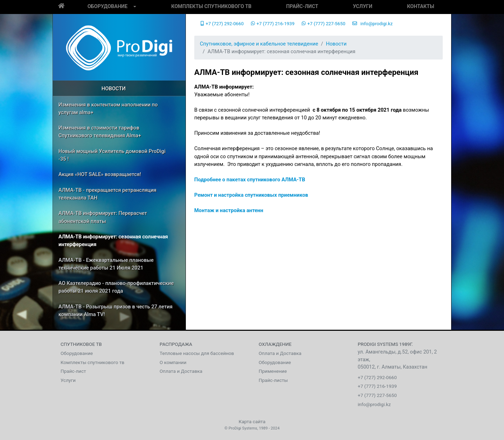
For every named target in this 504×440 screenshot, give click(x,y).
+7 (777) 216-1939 (272, 24)
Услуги (363, 6)
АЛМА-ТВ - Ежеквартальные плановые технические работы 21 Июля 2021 (106, 264)
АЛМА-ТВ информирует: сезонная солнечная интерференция (113, 240)
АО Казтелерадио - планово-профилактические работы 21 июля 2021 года (116, 287)
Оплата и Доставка (181, 371)
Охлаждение (275, 344)
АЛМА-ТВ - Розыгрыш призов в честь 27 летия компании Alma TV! (115, 310)
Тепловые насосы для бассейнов (197, 353)
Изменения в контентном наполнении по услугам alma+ (108, 109)
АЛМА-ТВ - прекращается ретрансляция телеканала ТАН (107, 194)
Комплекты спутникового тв (211, 6)
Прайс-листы (273, 380)
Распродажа (176, 344)
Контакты (421, 6)
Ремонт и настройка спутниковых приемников (251, 195)
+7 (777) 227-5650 (323, 24)
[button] (135, 7)
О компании (173, 362)
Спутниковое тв (81, 344)
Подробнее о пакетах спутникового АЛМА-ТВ (250, 180)
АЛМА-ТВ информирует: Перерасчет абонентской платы (103, 217)
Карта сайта (252, 421)
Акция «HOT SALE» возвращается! (100, 174)
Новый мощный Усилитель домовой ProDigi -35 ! (112, 155)
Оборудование (107, 6)
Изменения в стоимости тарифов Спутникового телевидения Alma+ (100, 132)
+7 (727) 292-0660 (222, 24)
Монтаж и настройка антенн (229, 210)
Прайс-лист (302, 6)
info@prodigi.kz (373, 24)
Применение (273, 371)
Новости (114, 89)
